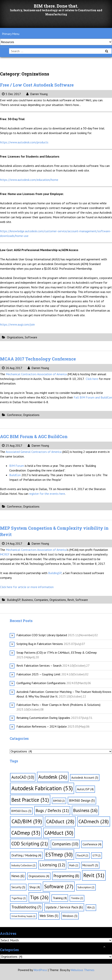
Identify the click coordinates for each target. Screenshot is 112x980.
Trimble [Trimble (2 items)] (77, 898)
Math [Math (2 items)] (74, 865)
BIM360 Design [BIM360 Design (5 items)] (82, 801)
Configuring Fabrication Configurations (41, 683)
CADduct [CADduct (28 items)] (60, 821)
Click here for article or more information (27, 587)
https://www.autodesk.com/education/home (29, 180)
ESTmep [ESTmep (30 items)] (59, 854)
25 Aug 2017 (12, 445)
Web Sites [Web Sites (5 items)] (49, 916)
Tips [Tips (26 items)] (39, 897)
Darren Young (37, 94)
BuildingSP (55, 573)
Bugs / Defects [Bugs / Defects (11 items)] (52, 811)
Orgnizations (15, 337)
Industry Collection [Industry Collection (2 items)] (23, 865)
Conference (14, 415)
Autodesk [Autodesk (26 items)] (53, 777)
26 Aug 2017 (12, 368)
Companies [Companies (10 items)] (65, 844)
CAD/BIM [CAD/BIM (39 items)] (27, 821)
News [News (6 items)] (18, 876)
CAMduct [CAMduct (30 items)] (59, 833)
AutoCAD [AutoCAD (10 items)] (23, 777)
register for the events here (47, 494)
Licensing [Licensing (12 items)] (52, 865)
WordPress (40, 970)
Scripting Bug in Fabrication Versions (40, 644)
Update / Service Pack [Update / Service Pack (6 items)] (64, 907)
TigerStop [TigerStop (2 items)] (19, 898)
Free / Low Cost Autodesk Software (37, 85)
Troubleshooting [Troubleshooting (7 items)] (26, 907)
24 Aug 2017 (12, 543)
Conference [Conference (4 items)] (92, 844)
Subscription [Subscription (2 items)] (86, 887)
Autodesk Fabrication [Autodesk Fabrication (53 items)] (42, 788)
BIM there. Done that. (56, 6)
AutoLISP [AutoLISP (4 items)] (85, 789)
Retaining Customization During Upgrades (43, 718)
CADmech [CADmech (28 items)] (94, 821)
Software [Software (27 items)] (59, 886)
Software (31, 337)
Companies (41, 600)
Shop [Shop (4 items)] (35, 887)
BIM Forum (17, 466)
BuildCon (15, 475)
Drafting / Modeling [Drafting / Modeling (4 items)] (26, 855)
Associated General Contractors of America (34, 452)
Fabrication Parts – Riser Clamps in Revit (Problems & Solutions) (58, 705)
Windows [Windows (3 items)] (70, 916)
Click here (92, 379)
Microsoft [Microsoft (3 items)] (90, 865)
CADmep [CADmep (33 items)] (26, 833)
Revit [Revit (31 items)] (94, 875)
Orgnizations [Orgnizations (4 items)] (39, 876)
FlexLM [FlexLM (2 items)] (83, 856)
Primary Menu (11, 34)
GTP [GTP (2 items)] (97, 856)
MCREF (5, 554)
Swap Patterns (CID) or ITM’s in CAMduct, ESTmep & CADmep (57, 652)
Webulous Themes (83, 970)
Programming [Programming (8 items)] (66, 876)
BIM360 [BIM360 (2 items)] (59, 801)
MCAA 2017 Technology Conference (38, 359)
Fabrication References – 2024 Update (42, 726)
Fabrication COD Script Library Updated (42, 635)
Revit (71, 600)
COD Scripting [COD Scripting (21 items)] (30, 844)
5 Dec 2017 (11, 94)
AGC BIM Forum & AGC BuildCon (34, 436)
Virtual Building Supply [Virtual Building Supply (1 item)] (23, 916)
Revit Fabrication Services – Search (39, 665)
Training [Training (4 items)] (60, 898)
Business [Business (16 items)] (85, 810)
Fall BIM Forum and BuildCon (93, 397)
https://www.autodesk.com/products (24, 142)
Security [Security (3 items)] (18, 887)
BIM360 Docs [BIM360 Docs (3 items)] (21, 811)
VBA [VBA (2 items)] (91, 908)
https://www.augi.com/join (17, 324)
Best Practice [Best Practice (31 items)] (30, 800)
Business (27, 600)
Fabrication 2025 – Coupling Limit (38, 674)
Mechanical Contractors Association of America (37, 374)
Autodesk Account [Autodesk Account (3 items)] (85, 778)
